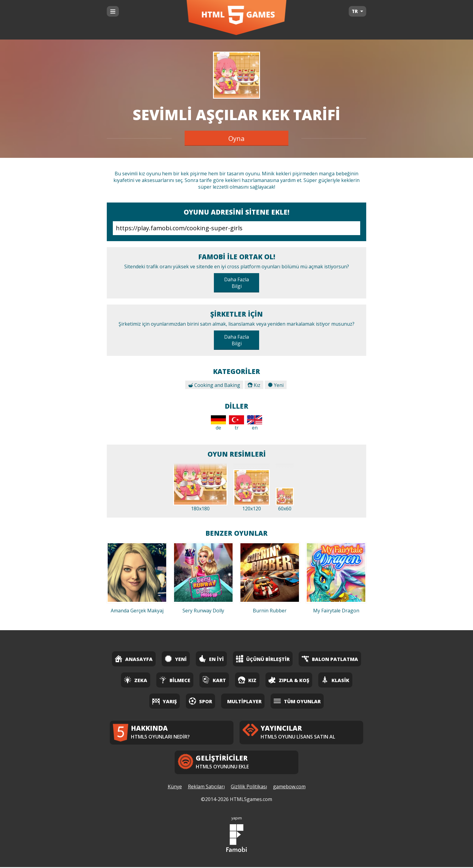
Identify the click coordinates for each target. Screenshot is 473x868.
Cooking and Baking (214, 385)
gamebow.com (289, 787)
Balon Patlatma (330, 659)
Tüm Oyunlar (297, 701)
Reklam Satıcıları (206, 787)
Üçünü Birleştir (263, 659)
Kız (254, 385)
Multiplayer (244, 701)
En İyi (211, 659)
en (255, 423)
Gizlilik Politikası (249, 787)
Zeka (136, 680)
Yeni (276, 385)
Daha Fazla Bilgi (237, 283)
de (218, 423)
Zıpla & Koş (289, 680)
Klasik (335, 680)
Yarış (165, 701)
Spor (200, 701)
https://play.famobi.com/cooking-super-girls (237, 228)
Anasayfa (134, 659)
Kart (214, 680)
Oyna (237, 138)
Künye (175, 787)
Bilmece (175, 680)
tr (237, 423)
